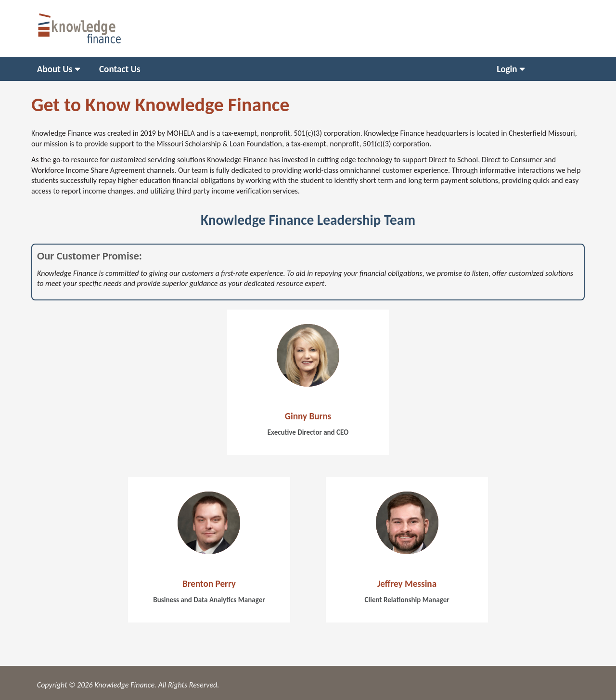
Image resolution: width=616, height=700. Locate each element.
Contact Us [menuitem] (120, 69)
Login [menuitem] (507, 69)
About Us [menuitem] (55, 69)
